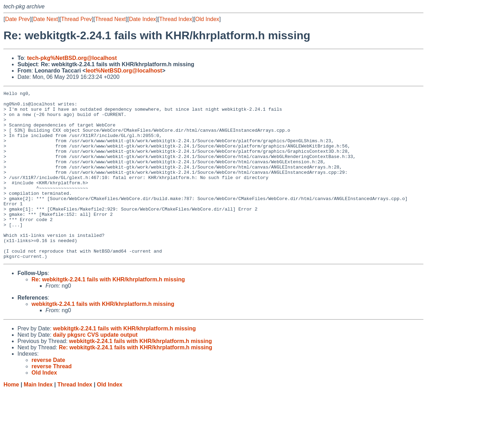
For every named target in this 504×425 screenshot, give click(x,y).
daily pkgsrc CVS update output (95, 368)
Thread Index (176, 19)
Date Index (142, 19)
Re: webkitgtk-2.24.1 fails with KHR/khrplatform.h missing (108, 313)
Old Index (207, 19)
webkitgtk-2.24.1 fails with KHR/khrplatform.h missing (103, 338)
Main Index (38, 418)
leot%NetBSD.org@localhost (124, 71)
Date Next (45, 19)
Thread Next (110, 19)
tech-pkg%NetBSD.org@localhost (72, 58)
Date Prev (17, 19)
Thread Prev (77, 19)
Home (11, 418)
